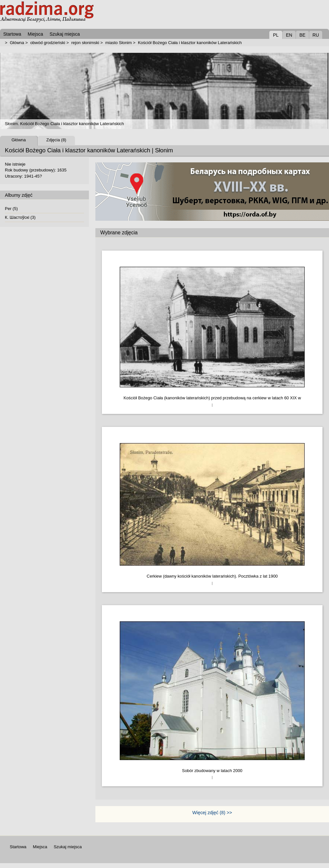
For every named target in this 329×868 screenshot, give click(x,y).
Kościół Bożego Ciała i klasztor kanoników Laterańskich (190, 43)
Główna (17, 43)
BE (303, 35)
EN (289, 35)
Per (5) (11, 209)
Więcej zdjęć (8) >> (212, 813)
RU (316, 35)
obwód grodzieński (48, 43)
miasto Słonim (118, 43)
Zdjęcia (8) (56, 140)
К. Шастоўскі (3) (20, 217)
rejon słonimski (85, 43)
